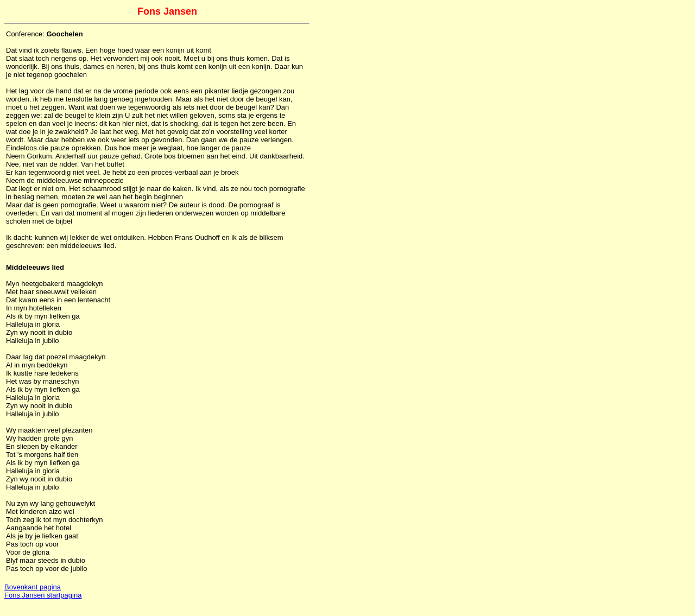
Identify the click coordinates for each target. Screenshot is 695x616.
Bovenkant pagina (33, 587)
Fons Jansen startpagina (43, 595)
